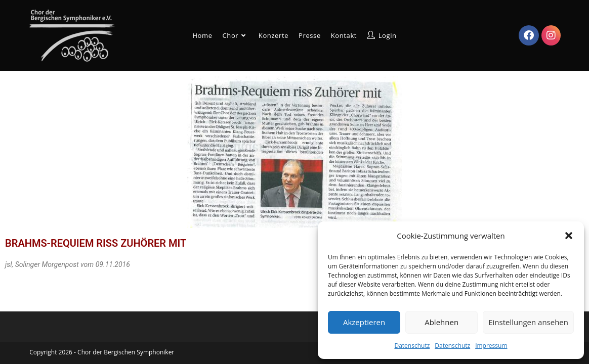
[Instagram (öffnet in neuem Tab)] (551, 35)
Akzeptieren (364, 322)
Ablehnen (441, 322)
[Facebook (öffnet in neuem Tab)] (529, 35)
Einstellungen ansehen (528, 322)
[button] (569, 236)
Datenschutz (412, 346)
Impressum (491, 346)
